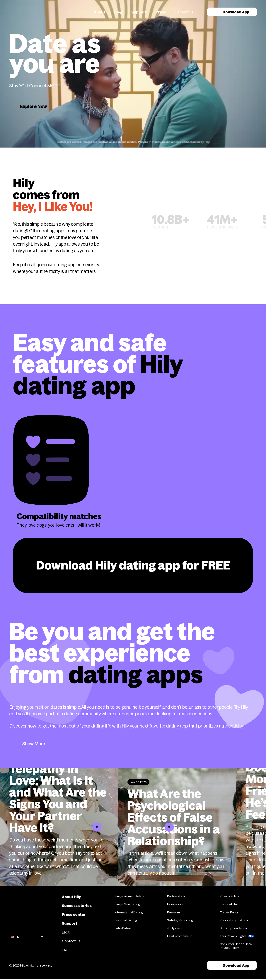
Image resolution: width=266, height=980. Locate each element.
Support (139, 12)
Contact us (184, 12)
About (100, 12)
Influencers (175, 904)
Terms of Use (229, 904)
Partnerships (176, 896)
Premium (173, 912)
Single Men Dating (127, 904)
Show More (34, 744)
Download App (232, 12)
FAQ (65, 950)
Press (161, 12)
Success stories (77, 906)
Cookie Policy (229, 912)
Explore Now (34, 107)
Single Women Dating (129, 896)
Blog (118, 12)
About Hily (71, 897)
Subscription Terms (233, 928)
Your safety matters (234, 920)
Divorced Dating (126, 920)
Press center (74, 915)
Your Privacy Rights (233, 936)
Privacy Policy (229, 896)
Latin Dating (123, 928)
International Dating (129, 912)
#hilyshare (175, 928)
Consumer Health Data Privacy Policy (236, 946)
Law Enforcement (179, 936)
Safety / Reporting (180, 920)
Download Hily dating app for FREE (133, 565)
